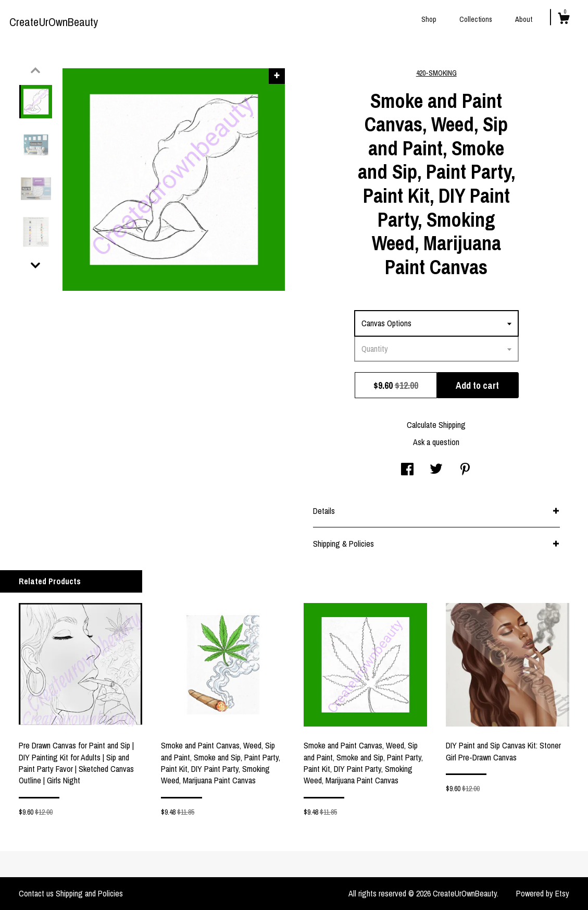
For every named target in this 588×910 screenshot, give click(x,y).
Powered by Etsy (543, 893)
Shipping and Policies (89, 893)
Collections (476, 19)
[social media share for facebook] (407, 470)
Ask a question (436, 442)
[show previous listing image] (35, 70)
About (524, 19)
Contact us (36, 893)
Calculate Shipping (436, 425)
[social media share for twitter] (436, 470)
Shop (429, 19)
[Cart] (564, 20)
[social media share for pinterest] (465, 470)
